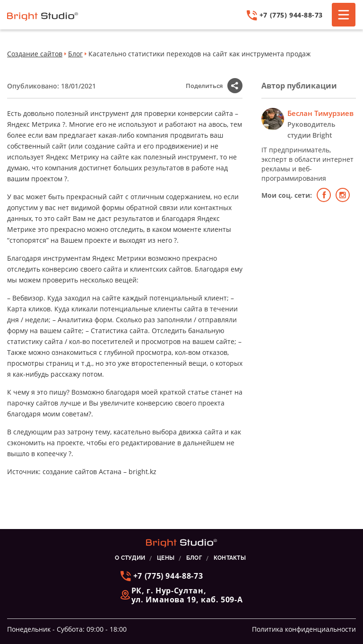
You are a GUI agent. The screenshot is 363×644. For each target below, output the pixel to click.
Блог (75, 54)
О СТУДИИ (130, 558)
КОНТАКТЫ (230, 558)
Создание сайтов (35, 54)
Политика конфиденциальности (304, 629)
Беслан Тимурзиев (320, 113)
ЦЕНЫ (166, 558)
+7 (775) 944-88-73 (285, 15)
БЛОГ (194, 558)
